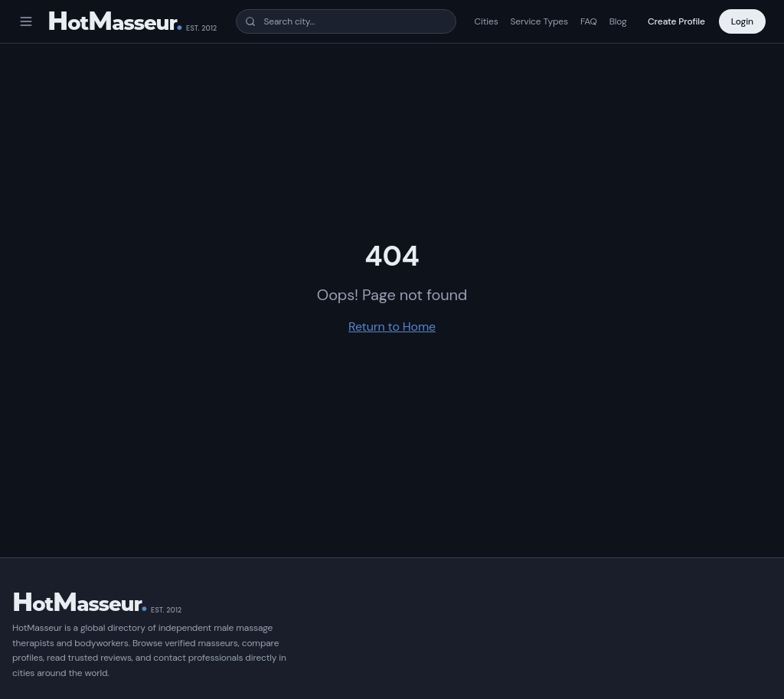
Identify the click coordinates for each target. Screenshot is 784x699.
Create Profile (676, 21)
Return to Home (392, 327)
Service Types (539, 21)
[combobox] (346, 21)
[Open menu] (26, 21)
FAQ (589, 21)
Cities (487, 21)
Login (742, 21)
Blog (618, 21)
